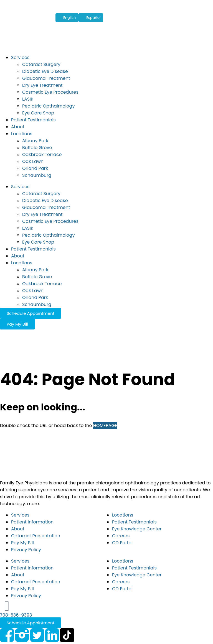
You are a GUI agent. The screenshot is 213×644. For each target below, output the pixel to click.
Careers (121, 536)
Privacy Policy (26, 550)
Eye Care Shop (38, 113)
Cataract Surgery (41, 64)
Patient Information (32, 522)
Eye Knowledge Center (137, 529)
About (18, 127)
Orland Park (35, 168)
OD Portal (122, 543)
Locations (22, 134)
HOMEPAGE (105, 425)
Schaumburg (37, 175)
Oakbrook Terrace (42, 154)
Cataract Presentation (36, 536)
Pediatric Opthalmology (48, 106)
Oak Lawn (33, 161)
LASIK (28, 99)
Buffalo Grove (37, 148)
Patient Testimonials (33, 120)
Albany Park (35, 141)
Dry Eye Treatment (42, 85)
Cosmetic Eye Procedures (50, 92)
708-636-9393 (16, 615)
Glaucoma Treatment (46, 78)
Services (20, 57)
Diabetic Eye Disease (45, 71)
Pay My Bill (22, 543)
